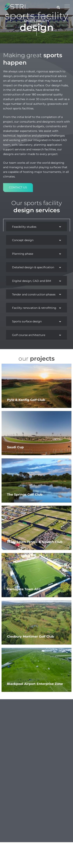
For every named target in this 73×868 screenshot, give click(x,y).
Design (44, 841)
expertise (26, 841)
